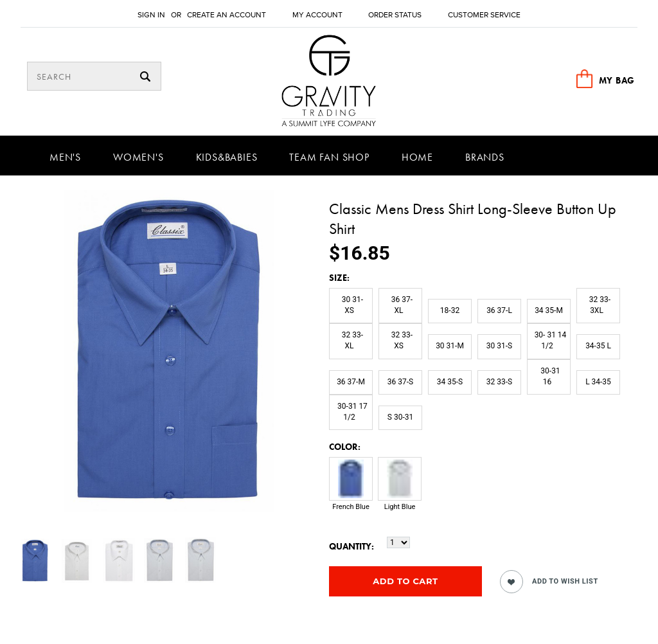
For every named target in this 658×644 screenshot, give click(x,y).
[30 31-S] (499, 346)
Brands (485, 157)
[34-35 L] (598, 346)
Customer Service (484, 15)
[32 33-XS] (400, 341)
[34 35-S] (450, 382)
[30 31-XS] (351, 306)
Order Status (395, 15)
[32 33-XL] (351, 341)
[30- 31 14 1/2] (549, 341)
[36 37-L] (499, 311)
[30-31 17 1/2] (351, 412)
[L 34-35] (598, 382)
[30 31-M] (450, 346)
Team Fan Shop (329, 157)
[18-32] (450, 311)
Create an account (227, 15)
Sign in (151, 15)
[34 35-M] (549, 311)
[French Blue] (351, 490)
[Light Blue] (400, 490)
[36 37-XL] (400, 306)
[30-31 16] (549, 377)
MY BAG (617, 80)
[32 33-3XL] (598, 306)
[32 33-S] (499, 382)
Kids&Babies (227, 157)
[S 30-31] (400, 418)
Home (417, 157)
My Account (317, 15)
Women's (138, 157)
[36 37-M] (351, 382)
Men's (65, 157)
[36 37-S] (400, 382)
